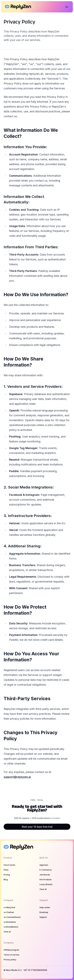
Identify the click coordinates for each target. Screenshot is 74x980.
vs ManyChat (9, 907)
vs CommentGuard (12, 917)
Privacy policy (10, 960)
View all (43, 889)
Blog (6, 880)
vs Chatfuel (9, 912)
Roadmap (44, 912)
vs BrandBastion (11, 927)
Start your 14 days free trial (37, 827)
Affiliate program (11, 950)
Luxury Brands (46, 884)
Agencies (44, 865)
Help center (45, 907)
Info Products (46, 880)
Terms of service (11, 955)
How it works (9, 865)
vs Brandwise (10, 922)
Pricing (7, 875)
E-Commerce (46, 870)
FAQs (6, 870)
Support (43, 917)
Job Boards (45, 875)
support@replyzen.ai (17, 777)
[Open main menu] (67, 7)
